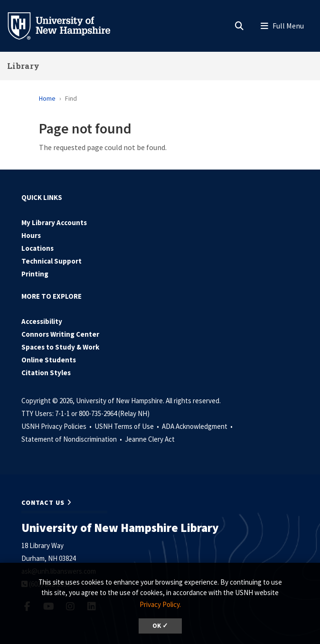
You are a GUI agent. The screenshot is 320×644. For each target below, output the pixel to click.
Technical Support (52, 261)
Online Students (49, 360)
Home (47, 98)
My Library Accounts (54, 223)
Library (23, 66)
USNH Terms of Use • (127, 426)
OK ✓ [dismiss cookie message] (160, 626)
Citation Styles (46, 373)
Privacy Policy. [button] (160, 604)
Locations (38, 248)
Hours (31, 235)
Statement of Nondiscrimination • (72, 439)
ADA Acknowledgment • (198, 426)
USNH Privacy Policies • (57, 426)
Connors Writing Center (60, 334)
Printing (35, 274)
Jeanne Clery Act (150, 439)
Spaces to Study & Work (60, 347)
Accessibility (42, 321)
